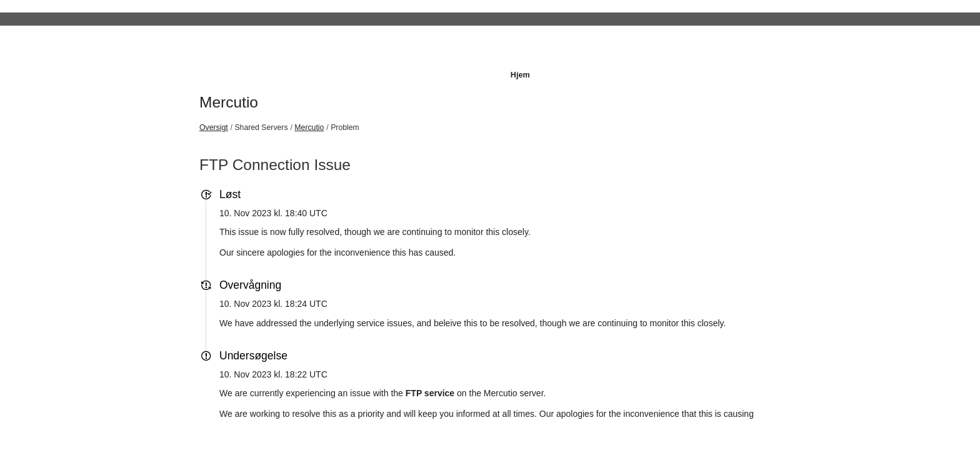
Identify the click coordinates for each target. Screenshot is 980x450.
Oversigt (214, 127)
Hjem (520, 75)
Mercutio (229, 102)
